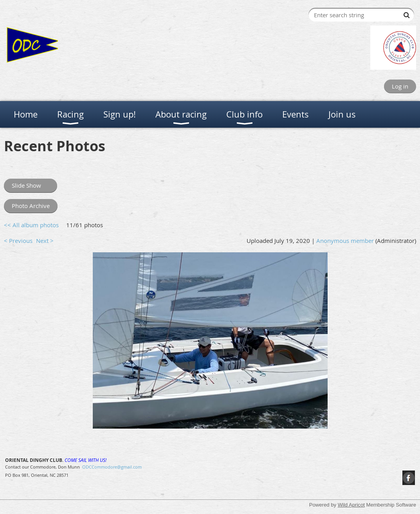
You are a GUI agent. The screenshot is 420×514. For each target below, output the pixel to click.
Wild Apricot (351, 505)
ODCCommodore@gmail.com (112, 467)
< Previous (18, 241)
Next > (45, 241)
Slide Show (31, 185)
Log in (400, 86)
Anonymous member (345, 241)
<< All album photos (31, 225)
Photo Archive (31, 206)
